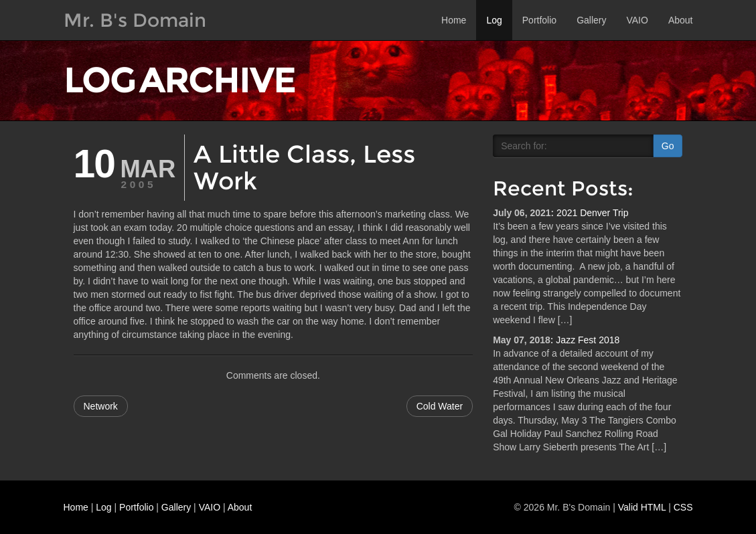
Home (454, 20)
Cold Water (440, 406)
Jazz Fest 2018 (588, 340)
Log (494, 20)
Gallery (591, 20)
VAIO (637, 20)
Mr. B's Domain (135, 20)
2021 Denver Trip (592, 213)
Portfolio (539, 20)
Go (668, 146)
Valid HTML (642, 507)
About (681, 20)
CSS (683, 507)
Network (101, 406)
